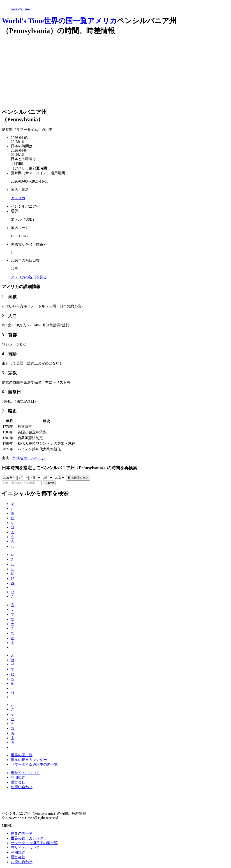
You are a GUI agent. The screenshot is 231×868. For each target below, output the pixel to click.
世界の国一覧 (66, 21)
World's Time (23, 21)
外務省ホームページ (29, 458)
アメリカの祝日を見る (29, 277)
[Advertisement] (115, 72)
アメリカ (102, 21)
